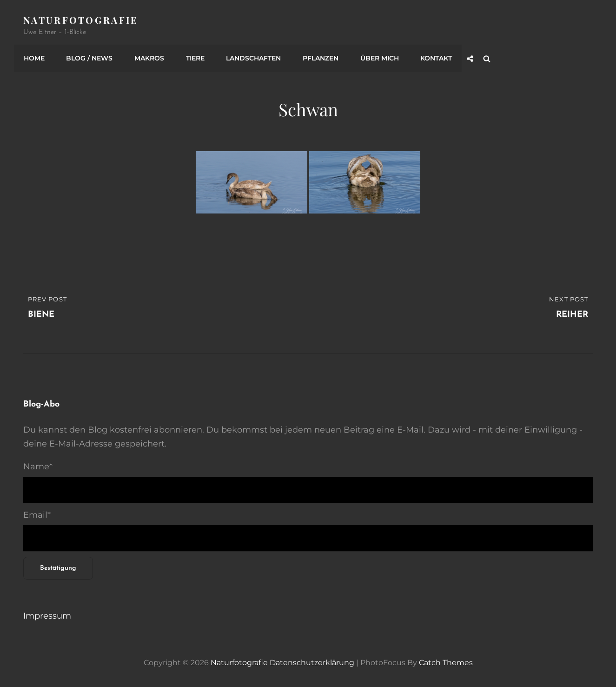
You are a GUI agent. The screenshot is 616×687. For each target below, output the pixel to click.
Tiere (192, 57)
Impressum (47, 614)
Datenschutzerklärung (312, 661)
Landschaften (250, 57)
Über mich (374, 57)
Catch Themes (446, 661)
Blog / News (88, 57)
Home (34, 57)
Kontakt (431, 57)
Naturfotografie (81, 20)
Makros (147, 57)
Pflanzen (316, 57)
